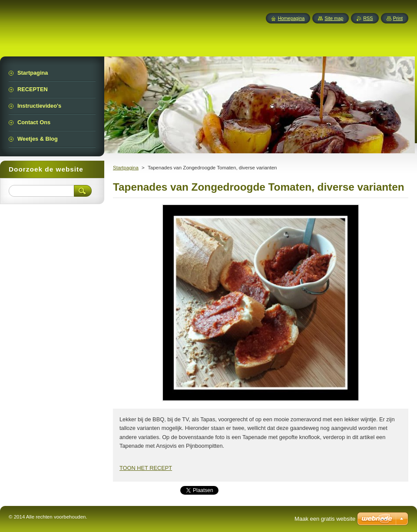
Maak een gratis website (325, 519)
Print (398, 18)
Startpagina (126, 168)
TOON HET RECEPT (146, 468)
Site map (334, 18)
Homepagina (291, 18)
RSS (368, 18)
